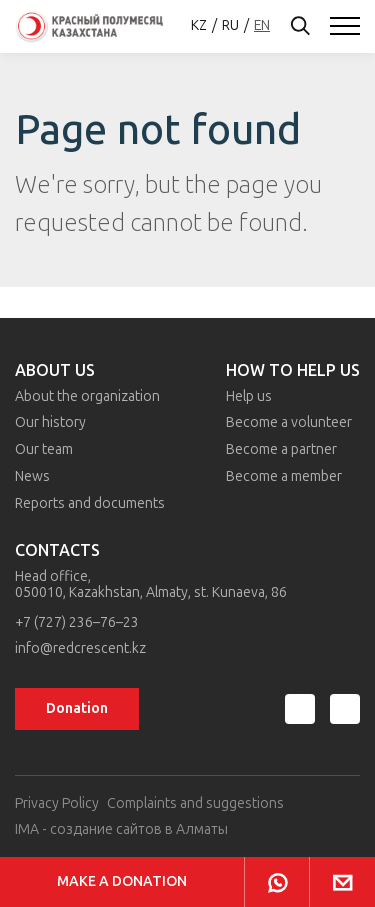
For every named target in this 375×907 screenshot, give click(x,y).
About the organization (87, 396)
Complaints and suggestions (195, 803)
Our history (50, 422)
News (32, 476)
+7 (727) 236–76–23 (77, 623)
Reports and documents (90, 503)
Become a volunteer (289, 422)
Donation (77, 708)
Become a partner (281, 449)
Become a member (284, 476)
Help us (249, 396)
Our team (44, 449)
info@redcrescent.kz (80, 649)
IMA (27, 829)
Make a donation (122, 881)
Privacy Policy (57, 803)
